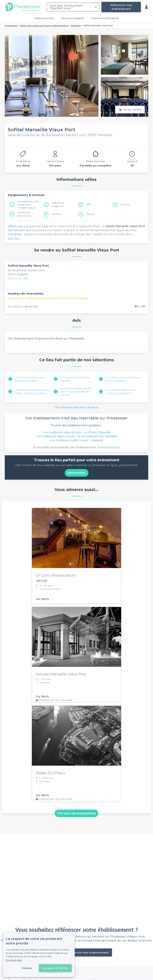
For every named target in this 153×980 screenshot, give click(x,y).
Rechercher (77, 473)
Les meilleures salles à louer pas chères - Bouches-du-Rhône (32, 392)
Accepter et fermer (55, 968)
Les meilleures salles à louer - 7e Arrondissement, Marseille (77, 436)
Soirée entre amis (44, 18)
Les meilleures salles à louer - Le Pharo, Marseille (76, 432)
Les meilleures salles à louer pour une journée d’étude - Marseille (75, 392)
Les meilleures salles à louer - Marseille (77, 440)
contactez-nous (108, 447)
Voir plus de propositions (77, 813)
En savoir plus (14, 960)
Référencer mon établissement (121, 7)
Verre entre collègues (73, 18)
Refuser (27, 968)
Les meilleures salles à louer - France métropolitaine (121, 392)
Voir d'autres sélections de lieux (77, 407)
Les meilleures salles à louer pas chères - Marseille (123, 379)
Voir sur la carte (18, 278)
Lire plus (14, 238)
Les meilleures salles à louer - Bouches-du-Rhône (31, 379)
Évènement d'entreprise (105, 18)
